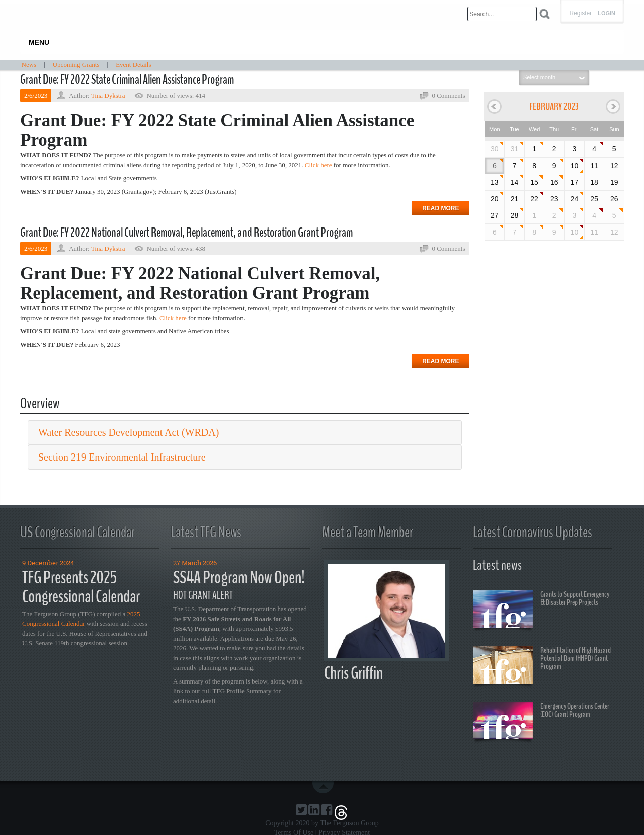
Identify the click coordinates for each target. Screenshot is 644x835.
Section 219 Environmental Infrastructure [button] (122, 457)
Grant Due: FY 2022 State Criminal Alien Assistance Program (127, 80)
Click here (318, 165)
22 (534, 199)
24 (575, 199)
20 (495, 199)
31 (515, 149)
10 (575, 166)
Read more (440, 208)
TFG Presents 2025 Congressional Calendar (81, 587)
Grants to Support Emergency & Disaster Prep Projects (541, 611)
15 (534, 182)
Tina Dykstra (108, 95)
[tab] (245, 433)
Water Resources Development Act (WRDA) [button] (129, 432)
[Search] (502, 14)
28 (515, 215)
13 (495, 182)
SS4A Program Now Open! (239, 578)
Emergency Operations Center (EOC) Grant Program (541, 722)
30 (495, 149)
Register (580, 13)
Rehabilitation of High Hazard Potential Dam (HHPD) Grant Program (542, 666)
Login (607, 13)
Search (545, 14)
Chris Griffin (353, 673)
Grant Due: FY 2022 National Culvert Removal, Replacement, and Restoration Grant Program (186, 233)
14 (515, 182)
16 (554, 182)
